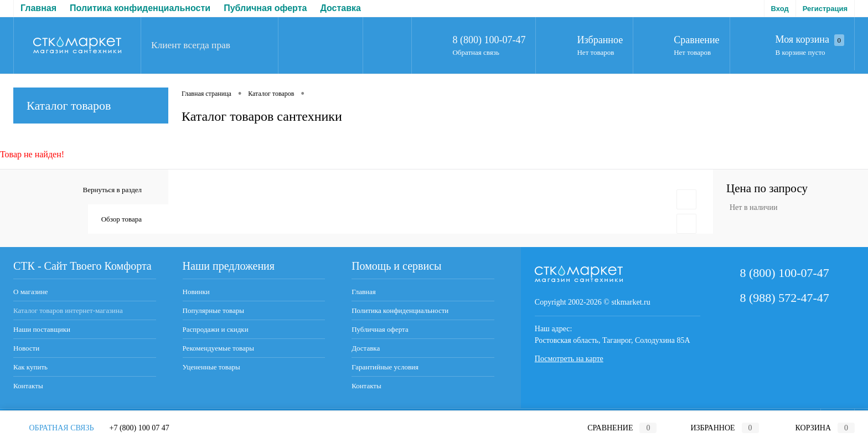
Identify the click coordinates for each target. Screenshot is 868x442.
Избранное (600, 40)
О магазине (30, 292)
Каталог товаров (91, 106)
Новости (26, 348)
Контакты (28, 386)
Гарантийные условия (385, 367)
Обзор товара (122, 219)
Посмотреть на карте (569, 359)
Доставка (340, 8)
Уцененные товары (211, 367)
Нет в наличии (753, 207)
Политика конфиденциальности (140, 8)
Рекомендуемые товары (218, 348)
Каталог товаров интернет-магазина (68, 310)
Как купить (30, 367)
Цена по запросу (767, 189)
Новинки (196, 292)
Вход (780, 9)
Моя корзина (810, 40)
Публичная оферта (265, 8)
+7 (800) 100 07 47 (139, 428)
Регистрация (825, 9)
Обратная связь (476, 52)
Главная (38, 8)
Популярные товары (213, 310)
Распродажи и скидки (216, 329)
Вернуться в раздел (112, 190)
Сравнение (696, 40)
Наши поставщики (42, 329)
